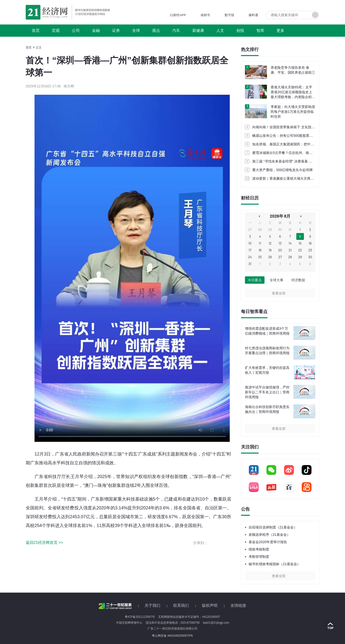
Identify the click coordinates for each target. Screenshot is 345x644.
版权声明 (210, 605)
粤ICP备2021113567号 (140, 617)
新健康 (198, 30)
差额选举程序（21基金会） (269, 535)
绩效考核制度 (259, 549)
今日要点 (255, 280)
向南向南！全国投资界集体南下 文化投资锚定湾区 (290, 127)
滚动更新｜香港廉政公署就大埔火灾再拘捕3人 (287, 178)
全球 (136, 30)
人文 (220, 30)
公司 (76, 30)
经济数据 (298, 280)
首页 (36, 30)
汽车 (176, 30)
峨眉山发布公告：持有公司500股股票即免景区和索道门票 (296, 136)
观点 (156, 30)
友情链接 (238, 605)
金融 (96, 30)
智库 (260, 30)
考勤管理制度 (259, 557)
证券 (116, 30)
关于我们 (152, 605)
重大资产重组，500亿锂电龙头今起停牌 (282, 170)
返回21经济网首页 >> (44, 543)
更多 (280, 30)
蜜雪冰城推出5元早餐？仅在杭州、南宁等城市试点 (291, 153)
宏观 (56, 30)
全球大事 (276, 280)
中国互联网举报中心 (129, 623)
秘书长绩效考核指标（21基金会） (275, 564)
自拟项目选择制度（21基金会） (273, 527)
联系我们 (181, 605)
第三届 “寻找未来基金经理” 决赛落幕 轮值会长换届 (291, 161)
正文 (39, 47)
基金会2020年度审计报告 (268, 542)
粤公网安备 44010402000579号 (173, 636)
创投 (240, 30)
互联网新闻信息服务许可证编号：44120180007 (189, 617)
